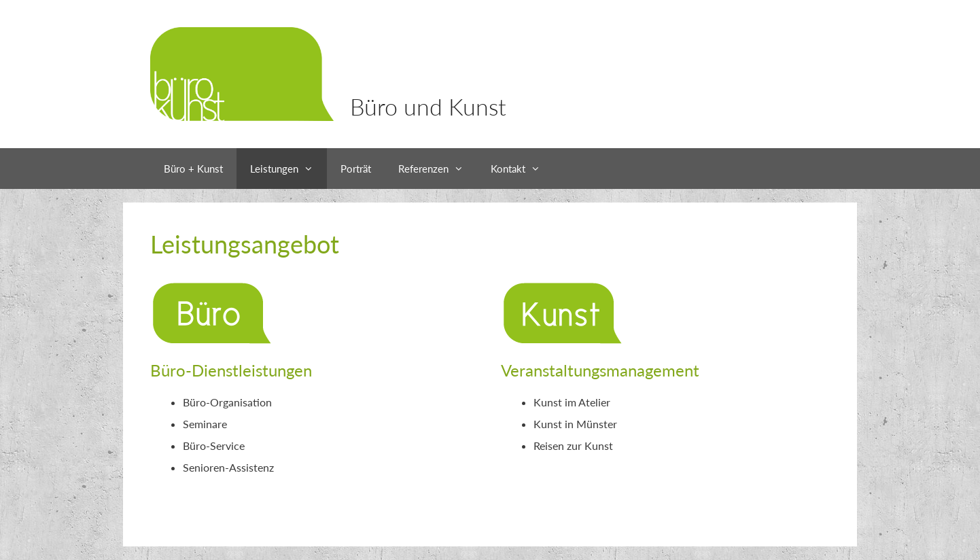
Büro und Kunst (428, 106)
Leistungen (288, 169)
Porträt (356, 169)
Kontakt (522, 169)
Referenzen (438, 169)
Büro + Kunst (193, 169)
